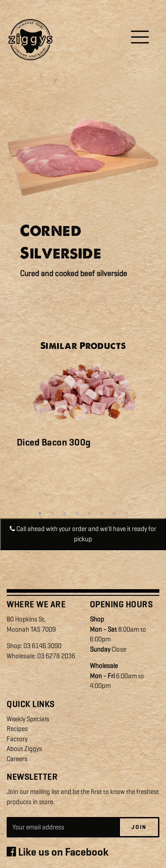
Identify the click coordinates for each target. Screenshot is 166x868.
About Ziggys (24, 749)
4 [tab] (77, 513)
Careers (17, 759)
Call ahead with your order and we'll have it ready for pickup (83, 534)
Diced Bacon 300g (54, 442)
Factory (17, 739)
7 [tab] (114, 513)
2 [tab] (52, 513)
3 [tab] (65, 513)
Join (139, 827)
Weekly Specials (28, 719)
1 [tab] (40, 513)
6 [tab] (102, 513)
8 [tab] (127, 513)
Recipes (17, 729)
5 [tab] (89, 513)
